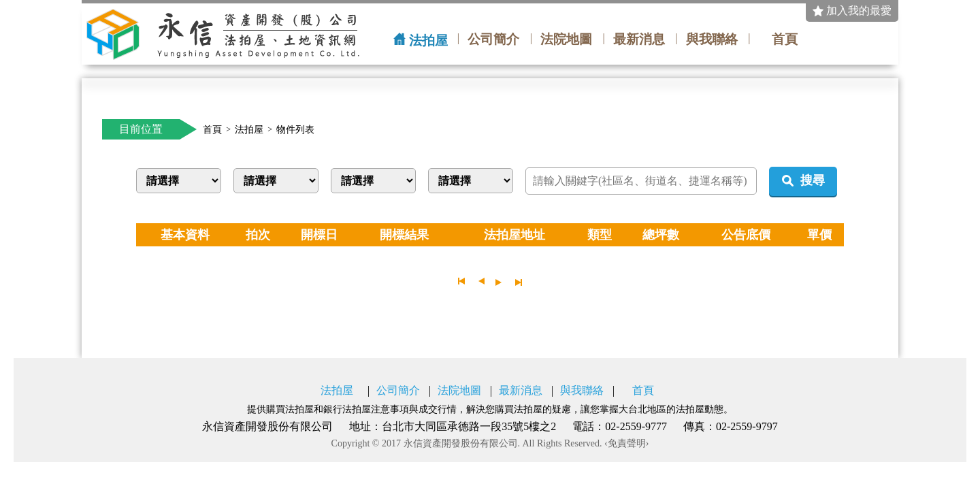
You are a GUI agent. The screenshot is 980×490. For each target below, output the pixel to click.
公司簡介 (493, 39)
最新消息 (639, 39)
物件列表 (295, 130)
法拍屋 (428, 40)
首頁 (785, 39)
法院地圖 (566, 39)
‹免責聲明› (626, 444)
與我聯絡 (712, 39)
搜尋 (813, 180)
